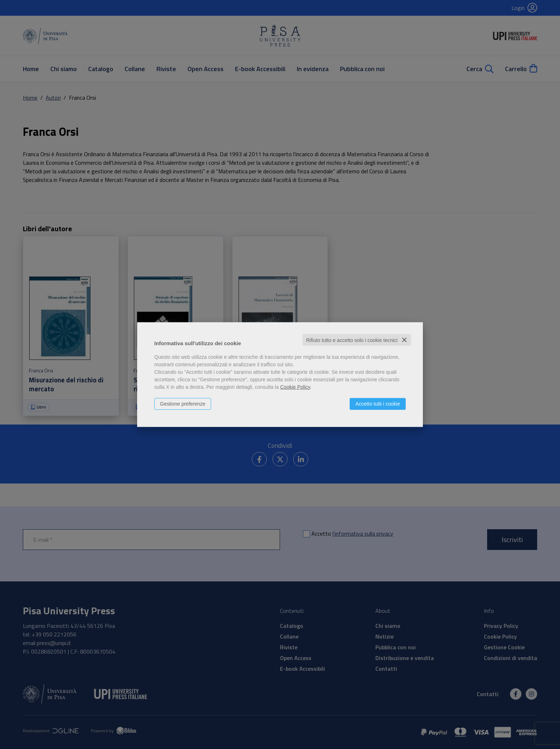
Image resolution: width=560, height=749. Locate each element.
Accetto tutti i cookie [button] (378, 403)
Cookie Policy (295, 387)
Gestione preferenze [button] (183, 403)
